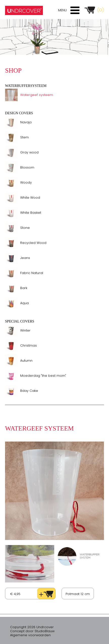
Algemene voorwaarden (30, 635)
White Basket (31, 213)
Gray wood (29, 152)
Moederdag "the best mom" (43, 376)
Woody (26, 182)
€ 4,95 (15, 594)
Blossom (27, 167)
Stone (25, 228)
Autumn (26, 361)
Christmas (29, 345)
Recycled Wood (33, 243)
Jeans (25, 258)
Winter (25, 330)
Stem (24, 137)
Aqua (24, 303)
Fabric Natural (32, 273)
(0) (101, 10)
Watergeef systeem (37, 95)
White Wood (30, 198)
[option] (54, 37)
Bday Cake (29, 391)
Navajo (26, 122)
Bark (24, 288)
